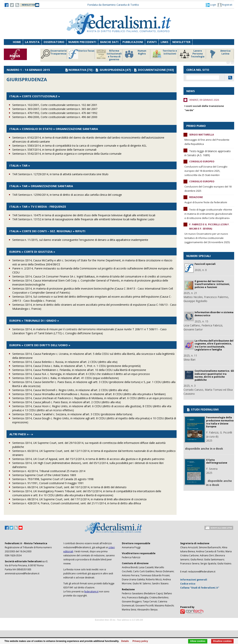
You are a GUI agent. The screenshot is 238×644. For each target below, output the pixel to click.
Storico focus (81, 54)
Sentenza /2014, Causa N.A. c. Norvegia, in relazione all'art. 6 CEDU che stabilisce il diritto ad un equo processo (81, 374)
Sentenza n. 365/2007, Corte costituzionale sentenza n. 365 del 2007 (55, 109)
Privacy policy (140, 641)
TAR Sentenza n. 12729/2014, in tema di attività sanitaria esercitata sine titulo (60, 174)
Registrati (225, 5)
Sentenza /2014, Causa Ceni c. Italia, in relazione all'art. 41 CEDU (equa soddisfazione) (66, 378)
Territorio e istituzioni (164, 54)
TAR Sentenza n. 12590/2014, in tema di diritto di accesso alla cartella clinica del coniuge (67, 195)
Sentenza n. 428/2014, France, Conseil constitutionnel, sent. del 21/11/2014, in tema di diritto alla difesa (77, 503)
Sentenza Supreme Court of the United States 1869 (44, 475)
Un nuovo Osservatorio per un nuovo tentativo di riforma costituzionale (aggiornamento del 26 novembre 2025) (207, 238)
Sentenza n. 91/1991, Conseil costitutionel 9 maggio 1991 (48, 483)
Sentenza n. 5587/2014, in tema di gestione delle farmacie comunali (54, 150)
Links (164, 42)
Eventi (152, 42)
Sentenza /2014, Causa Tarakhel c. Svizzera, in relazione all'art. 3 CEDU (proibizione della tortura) (72, 414)
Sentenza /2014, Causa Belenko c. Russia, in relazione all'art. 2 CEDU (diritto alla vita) (65, 362)
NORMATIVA (77, 70)
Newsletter (181, 42)
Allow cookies (198, 641)
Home (17, 42)
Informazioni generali (194, 580)
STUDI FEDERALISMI (203, 409)
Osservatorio (54, 42)
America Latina (219, 54)
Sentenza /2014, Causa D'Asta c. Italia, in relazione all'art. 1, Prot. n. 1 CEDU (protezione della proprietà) (76, 366)
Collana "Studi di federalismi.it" (200, 588)
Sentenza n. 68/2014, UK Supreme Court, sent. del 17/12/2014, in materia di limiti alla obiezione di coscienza (79, 499)
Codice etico (188, 584)
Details (125, 641)
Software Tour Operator (119, 624)
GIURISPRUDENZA (112, 70)
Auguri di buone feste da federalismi (206, 202)
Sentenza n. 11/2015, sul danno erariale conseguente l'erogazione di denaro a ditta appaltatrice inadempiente (80, 240)
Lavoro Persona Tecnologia (192, 54)
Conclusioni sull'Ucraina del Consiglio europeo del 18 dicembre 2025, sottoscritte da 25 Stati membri (206, 171)
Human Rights (135, 54)
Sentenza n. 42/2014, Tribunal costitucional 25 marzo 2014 (49, 471)
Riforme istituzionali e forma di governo (109, 55)
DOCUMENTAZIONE (152, 70)
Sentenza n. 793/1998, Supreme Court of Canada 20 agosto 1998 (53, 479)
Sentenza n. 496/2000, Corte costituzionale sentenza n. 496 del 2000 (55, 117)
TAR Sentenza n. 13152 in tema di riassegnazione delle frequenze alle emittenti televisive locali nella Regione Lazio (83, 219)
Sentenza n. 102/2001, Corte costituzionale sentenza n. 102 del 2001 (55, 105)
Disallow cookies (222, 641)
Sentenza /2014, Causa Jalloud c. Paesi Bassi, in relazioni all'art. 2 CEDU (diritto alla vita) (67, 402)
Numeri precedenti (82, 42)
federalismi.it (91, 592)
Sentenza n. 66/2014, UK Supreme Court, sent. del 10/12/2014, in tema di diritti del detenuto (69, 487)
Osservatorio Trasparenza (54, 54)
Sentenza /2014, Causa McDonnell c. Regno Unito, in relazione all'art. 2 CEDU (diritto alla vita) (70, 390)
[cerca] (203, 78)
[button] (211, 5)
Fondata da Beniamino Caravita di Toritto (113, 5)
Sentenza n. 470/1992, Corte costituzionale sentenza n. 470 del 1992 (55, 113)
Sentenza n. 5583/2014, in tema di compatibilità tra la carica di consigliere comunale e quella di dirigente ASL (79, 146)
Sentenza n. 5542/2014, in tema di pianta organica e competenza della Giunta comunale (67, 154)
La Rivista (32, 42)
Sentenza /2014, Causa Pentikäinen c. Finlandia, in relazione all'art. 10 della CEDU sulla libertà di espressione (79, 370)
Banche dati (109, 42)
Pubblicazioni (133, 42)
